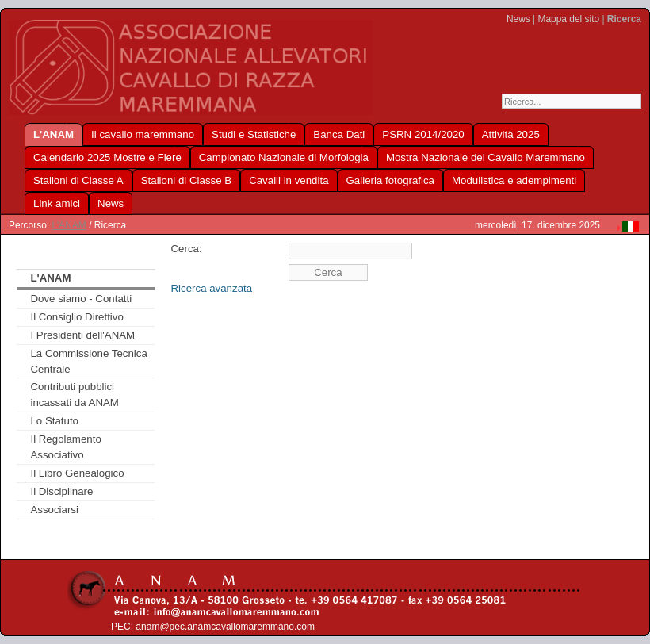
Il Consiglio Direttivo (76, 317)
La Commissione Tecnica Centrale (88, 361)
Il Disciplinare (61, 491)
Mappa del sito (568, 19)
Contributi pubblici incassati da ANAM (74, 395)
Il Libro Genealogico (77, 473)
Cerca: (187, 249)
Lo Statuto (54, 421)
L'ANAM (69, 225)
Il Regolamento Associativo (65, 447)
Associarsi (54, 510)
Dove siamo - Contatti (81, 299)
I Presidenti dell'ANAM (82, 335)
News (518, 19)
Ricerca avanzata (212, 288)
